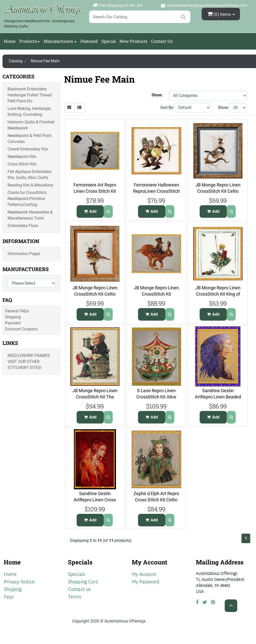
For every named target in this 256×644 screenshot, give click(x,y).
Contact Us (162, 41)
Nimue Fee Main (45, 61)
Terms (75, 597)
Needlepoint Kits (22, 157)
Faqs (9, 597)
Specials (77, 575)
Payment (13, 323)
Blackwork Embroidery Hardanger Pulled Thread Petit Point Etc (30, 95)
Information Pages (24, 254)
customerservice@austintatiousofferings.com (207, 5)
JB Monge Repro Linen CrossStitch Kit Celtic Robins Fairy (95, 294)
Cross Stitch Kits (22, 164)
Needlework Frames (29, 356)
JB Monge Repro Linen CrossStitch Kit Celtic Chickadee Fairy (218, 191)
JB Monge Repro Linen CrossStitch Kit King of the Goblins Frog (218, 294)
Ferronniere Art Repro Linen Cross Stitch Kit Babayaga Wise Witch (95, 191)
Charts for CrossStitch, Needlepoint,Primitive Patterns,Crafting (27, 199)
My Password (145, 582)
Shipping (13, 317)
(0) (220, 14)
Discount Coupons (21, 329)
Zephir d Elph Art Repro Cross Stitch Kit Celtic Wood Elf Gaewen (156, 500)
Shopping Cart (83, 582)
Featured (89, 41)
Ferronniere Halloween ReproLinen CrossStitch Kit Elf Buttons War (156, 191)
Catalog (16, 61)
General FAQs (17, 311)
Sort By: (167, 108)
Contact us (79, 590)
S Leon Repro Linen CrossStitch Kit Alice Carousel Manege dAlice (156, 397)
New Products (133, 41)
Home (10, 41)
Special (109, 41)
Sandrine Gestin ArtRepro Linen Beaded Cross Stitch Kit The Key (218, 397)
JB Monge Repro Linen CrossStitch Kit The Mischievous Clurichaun (95, 397)
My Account (144, 575)
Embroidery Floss (23, 226)
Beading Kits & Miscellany (30, 185)
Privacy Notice (19, 582)
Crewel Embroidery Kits (28, 149)
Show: (223, 108)
